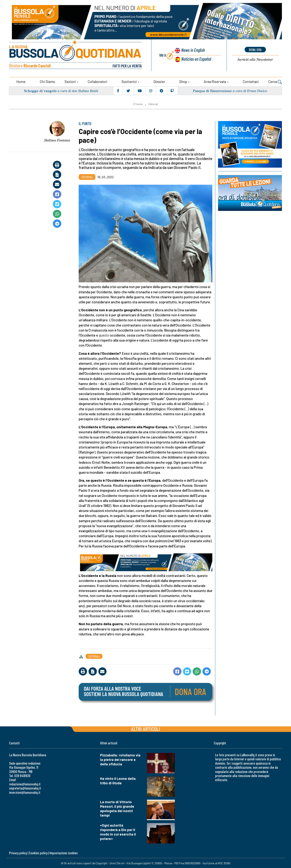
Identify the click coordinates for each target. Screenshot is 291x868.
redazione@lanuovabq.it (25, 784)
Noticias (196, 59)
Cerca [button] (275, 82)
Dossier (159, 81)
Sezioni (70, 81)
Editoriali (153, 104)
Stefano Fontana (57, 140)
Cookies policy (38, 852)
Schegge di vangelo (40, 90)
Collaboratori (97, 81)
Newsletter (255, 59)
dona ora (255, 50)
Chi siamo (47, 81)
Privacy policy (18, 852)
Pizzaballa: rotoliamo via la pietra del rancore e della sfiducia (120, 759)
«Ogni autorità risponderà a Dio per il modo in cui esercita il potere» (118, 832)
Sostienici (129, 81)
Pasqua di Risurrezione (212, 90)
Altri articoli (146, 728)
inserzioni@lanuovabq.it (25, 792)
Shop (183, 81)
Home (21, 81)
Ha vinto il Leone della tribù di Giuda (118, 780)
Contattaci (251, 81)
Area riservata (215, 81)
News (193, 50)
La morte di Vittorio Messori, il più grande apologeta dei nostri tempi (117, 808)
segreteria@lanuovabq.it (25, 788)
